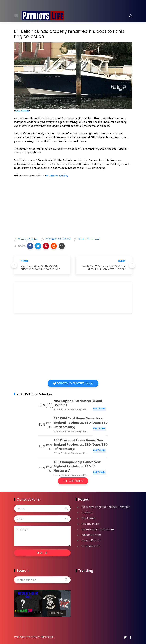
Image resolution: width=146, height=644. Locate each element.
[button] (30, 246)
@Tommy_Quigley (57, 176)
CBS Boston (22, 111)
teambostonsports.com (98, 529)
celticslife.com (91, 535)
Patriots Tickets (73, 481)
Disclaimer (89, 518)
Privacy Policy (91, 524)
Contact (87, 513)
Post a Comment (89, 239)
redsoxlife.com (91, 541)
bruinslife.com (91, 546)
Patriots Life (45, 637)
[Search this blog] (42, 580)
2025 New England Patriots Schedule (106, 507)
